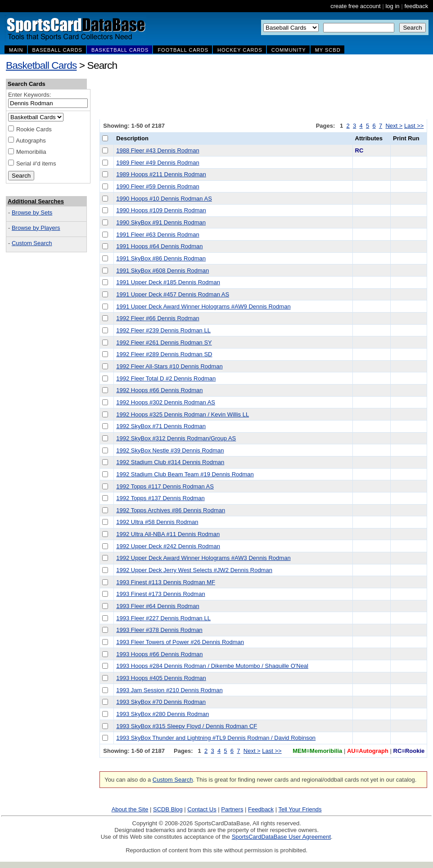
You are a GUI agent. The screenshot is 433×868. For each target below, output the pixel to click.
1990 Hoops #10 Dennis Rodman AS (164, 199)
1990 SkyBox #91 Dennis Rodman (161, 222)
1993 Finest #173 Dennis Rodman (160, 594)
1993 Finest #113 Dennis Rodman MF (166, 582)
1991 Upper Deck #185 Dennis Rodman (168, 282)
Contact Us (202, 809)
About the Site (130, 809)
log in (392, 6)
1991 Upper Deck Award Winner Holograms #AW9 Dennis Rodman (203, 306)
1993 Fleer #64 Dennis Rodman (158, 606)
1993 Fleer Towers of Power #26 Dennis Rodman (180, 642)
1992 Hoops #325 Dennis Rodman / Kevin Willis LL (183, 414)
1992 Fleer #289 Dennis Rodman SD (164, 354)
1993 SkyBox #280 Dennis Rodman (162, 714)
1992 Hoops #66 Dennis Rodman (159, 390)
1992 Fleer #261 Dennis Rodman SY (164, 342)
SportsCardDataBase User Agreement (281, 837)
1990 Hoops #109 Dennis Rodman (161, 210)
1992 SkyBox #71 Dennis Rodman (161, 426)
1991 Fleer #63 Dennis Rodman (158, 235)
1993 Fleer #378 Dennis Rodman (159, 630)
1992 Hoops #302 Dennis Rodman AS (166, 402)
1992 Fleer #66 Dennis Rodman (158, 318)
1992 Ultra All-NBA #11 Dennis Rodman (168, 534)
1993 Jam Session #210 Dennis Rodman (169, 690)
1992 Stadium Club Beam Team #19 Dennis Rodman (185, 474)
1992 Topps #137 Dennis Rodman (160, 498)
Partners (232, 809)
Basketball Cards (41, 65)
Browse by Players (36, 228)
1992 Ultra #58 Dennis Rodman (157, 522)
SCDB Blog (168, 809)
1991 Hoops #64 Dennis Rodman (159, 246)
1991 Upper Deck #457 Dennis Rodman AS (173, 294)
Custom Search (32, 243)
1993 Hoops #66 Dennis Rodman (159, 654)
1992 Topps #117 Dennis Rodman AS (165, 486)
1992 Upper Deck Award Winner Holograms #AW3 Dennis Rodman (203, 558)
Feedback (261, 809)
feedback (416, 6)
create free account (355, 6)
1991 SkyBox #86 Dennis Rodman (161, 258)
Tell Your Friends (300, 809)
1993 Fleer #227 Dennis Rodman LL (163, 618)
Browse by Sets (32, 213)
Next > (394, 126)
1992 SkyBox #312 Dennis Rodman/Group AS (176, 438)
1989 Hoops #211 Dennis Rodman (161, 174)
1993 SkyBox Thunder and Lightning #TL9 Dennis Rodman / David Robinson (216, 738)
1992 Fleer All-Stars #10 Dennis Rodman (169, 366)
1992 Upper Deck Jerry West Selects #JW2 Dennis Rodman (194, 570)
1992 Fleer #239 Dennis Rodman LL (163, 330)
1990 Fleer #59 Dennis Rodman (158, 186)
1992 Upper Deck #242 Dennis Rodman (168, 546)
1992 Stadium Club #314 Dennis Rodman (170, 462)
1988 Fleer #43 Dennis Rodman (158, 150)
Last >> (414, 126)
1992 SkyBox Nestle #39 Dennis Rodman (170, 450)
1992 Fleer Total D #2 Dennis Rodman (166, 378)
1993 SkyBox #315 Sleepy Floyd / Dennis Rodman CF (187, 726)
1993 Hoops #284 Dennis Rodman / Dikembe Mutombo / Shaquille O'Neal (212, 666)
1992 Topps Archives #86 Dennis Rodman (171, 510)
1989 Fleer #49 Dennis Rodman (158, 163)
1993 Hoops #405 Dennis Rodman (161, 678)
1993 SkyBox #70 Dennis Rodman (161, 702)
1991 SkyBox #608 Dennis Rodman (162, 271)
